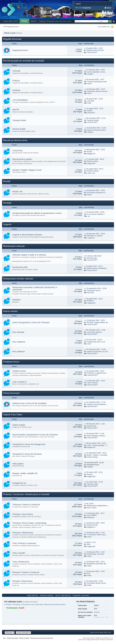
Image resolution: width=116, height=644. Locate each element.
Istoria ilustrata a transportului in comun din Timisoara (35, 435)
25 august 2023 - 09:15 (95, 169)
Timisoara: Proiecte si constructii (26, 505)
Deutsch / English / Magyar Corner (27, 170)
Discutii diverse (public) (22, 159)
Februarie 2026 (92, 484)
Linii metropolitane (20, 100)
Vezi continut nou (104, 27)
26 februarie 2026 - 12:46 (95, 571)
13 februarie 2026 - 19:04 (95, 320)
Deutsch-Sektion (93, 171)
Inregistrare (87, 8)
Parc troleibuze (19, 342)
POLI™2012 (92, 508)
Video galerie (18, 464)
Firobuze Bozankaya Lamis (97, 82)
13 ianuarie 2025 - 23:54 (95, 212)
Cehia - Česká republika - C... (97, 445)
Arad (88, 573)
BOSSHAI (91, 113)
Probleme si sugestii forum (97, 373)
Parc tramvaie (18, 332)
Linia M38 (90, 101)
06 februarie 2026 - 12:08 (95, 150)
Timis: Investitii (19, 553)
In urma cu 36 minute (94, 256)
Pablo (89, 195)
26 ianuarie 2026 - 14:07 (95, 79)
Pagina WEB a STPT (11, 21)
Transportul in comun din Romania (27, 454)
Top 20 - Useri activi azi (63, 595)
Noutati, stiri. (18, 191)
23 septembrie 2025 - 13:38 (96, 288)
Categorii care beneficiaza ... (97, 404)
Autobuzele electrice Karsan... (98, 91)
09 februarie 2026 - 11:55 (95, 424)
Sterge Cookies (24, 638)
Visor (89, 344)
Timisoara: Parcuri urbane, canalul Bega (29, 523)
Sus (4, 638)
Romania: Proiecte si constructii (26, 572)
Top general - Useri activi (81, 595)
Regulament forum (20, 50)
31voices (97, 612)
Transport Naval (19, 120)
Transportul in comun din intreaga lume (29, 444)
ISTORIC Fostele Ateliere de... (98, 322)
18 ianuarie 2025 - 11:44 (95, 434)
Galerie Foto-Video (13, 415)
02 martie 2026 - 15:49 (94, 581)
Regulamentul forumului (95, 50)
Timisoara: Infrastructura (23, 533)
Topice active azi (33, 595)
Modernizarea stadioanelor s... (98, 506)
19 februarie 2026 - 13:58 (95, 190)
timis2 (90, 84)
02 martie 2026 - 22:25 (94, 482)
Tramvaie (16, 71)
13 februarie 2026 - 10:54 (96, 381)
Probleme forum (11, 362)
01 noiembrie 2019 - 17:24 (96, 402)
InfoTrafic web (92, 258)
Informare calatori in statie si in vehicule (29, 255)
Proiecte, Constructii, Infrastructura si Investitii (26, 494)
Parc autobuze (19, 352)
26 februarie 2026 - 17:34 (95, 533)
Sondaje (7, 203)
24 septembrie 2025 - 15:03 (96, 453)
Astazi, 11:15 (91, 542)
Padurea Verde (92, 525)
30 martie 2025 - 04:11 (94, 472)
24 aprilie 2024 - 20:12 (94, 266)
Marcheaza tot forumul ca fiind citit (42, 638)
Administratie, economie (95, 554)
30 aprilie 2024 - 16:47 (94, 299)
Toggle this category (111, 39)
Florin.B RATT (92, 52)
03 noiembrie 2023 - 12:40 (96, 349)
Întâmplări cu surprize (95, 236)
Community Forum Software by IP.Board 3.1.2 (98, 638)
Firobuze (16, 81)
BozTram (91, 293)
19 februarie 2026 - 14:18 (96, 89)
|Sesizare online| (65, 21)
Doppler (90, 74)
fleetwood (91, 517)
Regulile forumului (12, 39)
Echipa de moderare (47, 595)
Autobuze (16, 90)
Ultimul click (48, 604)
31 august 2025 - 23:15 (95, 109)
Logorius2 (91, 238)
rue (89, 216)
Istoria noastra (10, 311)
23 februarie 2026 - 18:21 (95, 562)
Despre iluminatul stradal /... (97, 130)
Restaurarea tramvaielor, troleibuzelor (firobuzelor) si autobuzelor (35, 288)
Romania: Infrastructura (22, 581)
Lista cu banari (92, 383)
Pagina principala (12, 638)
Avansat (114, 21)
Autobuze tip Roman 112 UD (97, 352)
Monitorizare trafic (20, 267)
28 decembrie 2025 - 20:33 (96, 443)
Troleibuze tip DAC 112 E (96, 342)
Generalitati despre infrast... (97, 583)
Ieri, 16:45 (90, 504)
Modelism (16, 300)
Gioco (90, 93)
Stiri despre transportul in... (97, 193)
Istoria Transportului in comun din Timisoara (31, 322)
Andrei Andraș (93, 457)
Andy (89, 103)
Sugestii (7, 225)
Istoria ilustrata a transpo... (96, 436)
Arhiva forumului (11, 393)
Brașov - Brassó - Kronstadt (97, 455)
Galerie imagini (19, 425)
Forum (24, 21)
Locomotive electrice (94, 332)
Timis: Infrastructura (21, 562)
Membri (34, 21)
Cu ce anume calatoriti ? (96, 214)
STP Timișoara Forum (11, 27)
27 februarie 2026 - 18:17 (95, 513)
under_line (91, 173)
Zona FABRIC (92, 515)
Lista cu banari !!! (20, 382)
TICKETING (17, 151)
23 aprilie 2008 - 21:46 (94, 48)
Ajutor (108, 8)
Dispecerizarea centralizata (96, 268)
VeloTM (16, 110)
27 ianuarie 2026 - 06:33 (95, 159)
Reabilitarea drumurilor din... (97, 564)
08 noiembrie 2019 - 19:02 (96, 330)
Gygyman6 (91, 163)
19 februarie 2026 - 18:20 (95, 523)
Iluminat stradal (19, 129)
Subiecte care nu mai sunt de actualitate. (30, 403)
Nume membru (60, 604)
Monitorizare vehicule (14, 246)
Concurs (19, 33)
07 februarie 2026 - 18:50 (96, 70)
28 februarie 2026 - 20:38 (96, 234)
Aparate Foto (91, 426)
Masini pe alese (92, 161)
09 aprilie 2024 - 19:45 (94, 99)
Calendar (43, 21)
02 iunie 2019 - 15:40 (94, 340)
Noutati (89, 152)
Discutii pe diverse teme (15, 140)
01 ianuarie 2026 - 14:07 (95, 371)
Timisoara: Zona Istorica (23, 514)
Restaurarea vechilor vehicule (18, 279)
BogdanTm (91, 154)
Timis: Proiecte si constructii (24, 543)
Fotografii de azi (19, 483)
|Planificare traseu (53, 21)
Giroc (89, 544)
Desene (90, 474)
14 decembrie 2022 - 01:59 (96, 128)
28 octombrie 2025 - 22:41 (96, 118)
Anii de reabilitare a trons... (96, 72)
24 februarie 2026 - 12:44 (95, 552)
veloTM (89, 111)
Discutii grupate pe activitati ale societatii (24, 61)
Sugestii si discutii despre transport (27, 235)
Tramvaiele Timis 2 (94, 291)
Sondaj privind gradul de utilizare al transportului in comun (37, 213)
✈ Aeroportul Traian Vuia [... (97, 535)
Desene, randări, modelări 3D (25, 473)
